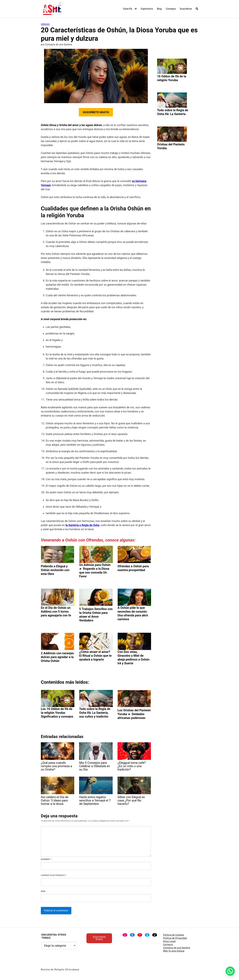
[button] (230, 971)
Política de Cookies (174, 935)
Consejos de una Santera (177, 948)
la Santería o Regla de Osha (82, 525)
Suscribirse (186, 9)
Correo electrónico (54, 875)
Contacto (168, 944)
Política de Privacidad (175, 938)
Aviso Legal (169, 941)
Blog (159, 9)
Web (43, 891)
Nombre (46, 859)
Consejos (171, 9)
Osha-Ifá (128, 9)
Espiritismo (147, 9)
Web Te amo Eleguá (174, 951)
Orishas (45, 24)
